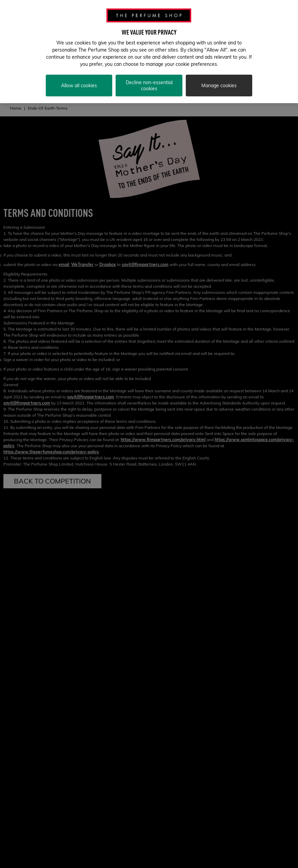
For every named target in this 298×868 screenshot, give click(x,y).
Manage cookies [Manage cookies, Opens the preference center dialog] (219, 86)
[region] (149, 52)
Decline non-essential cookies (149, 86)
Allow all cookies (79, 86)
